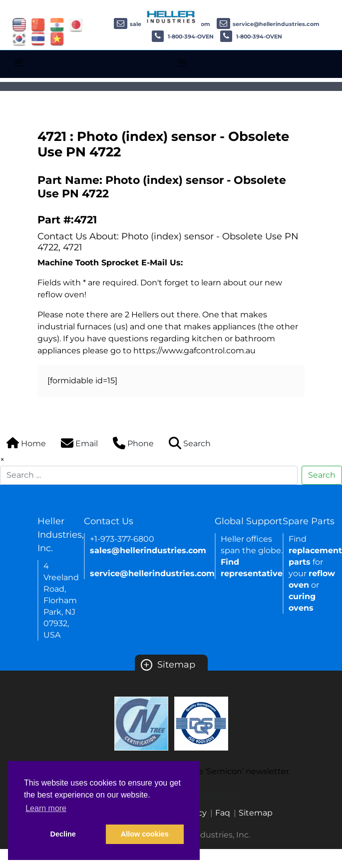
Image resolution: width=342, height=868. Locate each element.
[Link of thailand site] (38, 38)
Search (322, 475)
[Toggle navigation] (18, 63)
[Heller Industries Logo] (171, 16)
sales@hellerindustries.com (148, 550)
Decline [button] (63, 834)
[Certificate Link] (141, 723)
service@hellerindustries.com (268, 24)
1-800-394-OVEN (183, 36)
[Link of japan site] (76, 24)
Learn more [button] (46, 808)
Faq (223, 813)
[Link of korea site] (19, 38)
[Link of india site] (57, 24)
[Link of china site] (38, 24)
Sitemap (168, 665)
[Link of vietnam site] (57, 38)
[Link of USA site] (19, 24)
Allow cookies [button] (145, 834)
